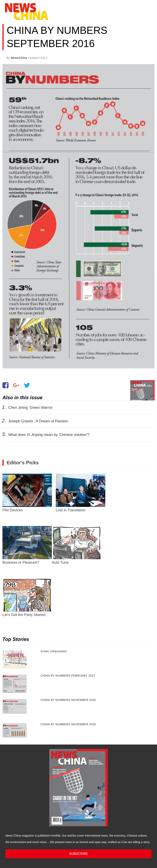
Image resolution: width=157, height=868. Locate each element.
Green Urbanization (54, 651)
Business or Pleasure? (27, 545)
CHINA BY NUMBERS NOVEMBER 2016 (68, 700)
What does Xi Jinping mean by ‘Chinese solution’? (49, 435)
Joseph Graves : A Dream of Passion (38, 421)
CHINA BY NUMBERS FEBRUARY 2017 (68, 676)
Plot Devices (27, 493)
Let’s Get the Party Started (27, 598)
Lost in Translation (81, 493)
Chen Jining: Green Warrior (31, 408)
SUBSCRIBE (78, 854)
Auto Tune (77, 545)
